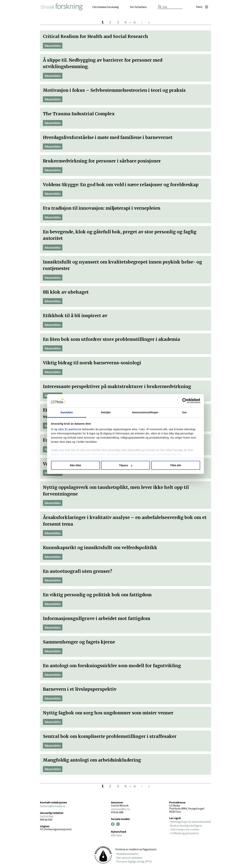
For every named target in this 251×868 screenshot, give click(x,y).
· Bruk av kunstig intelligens (186, 826)
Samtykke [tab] (67, 412)
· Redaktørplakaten (127, 854)
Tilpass (126, 465)
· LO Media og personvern (184, 833)
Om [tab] (184, 412)
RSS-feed (116, 835)
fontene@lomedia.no (53, 806)
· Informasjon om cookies (184, 830)
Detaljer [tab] (106, 412)
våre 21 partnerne (70, 429)
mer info (65, 450)
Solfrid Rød (47, 816)
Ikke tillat (75, 465)
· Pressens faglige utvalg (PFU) (134, 862)
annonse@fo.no (120, 809)
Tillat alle (176, 465)
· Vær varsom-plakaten (129, 858)
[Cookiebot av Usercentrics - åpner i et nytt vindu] (185, 401)
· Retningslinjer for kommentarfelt (190, 822)
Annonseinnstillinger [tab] (145, 412)
